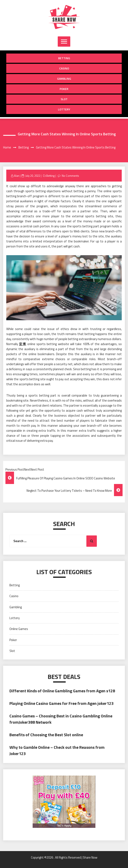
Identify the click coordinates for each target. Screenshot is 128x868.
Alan (17, 176)
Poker (64, 89)
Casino (64, 68)
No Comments (70, 176)
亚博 (23, 344)
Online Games (19, 629)
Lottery (64, 109)
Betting (64, 58)
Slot (64, 99)
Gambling (64, 79)
